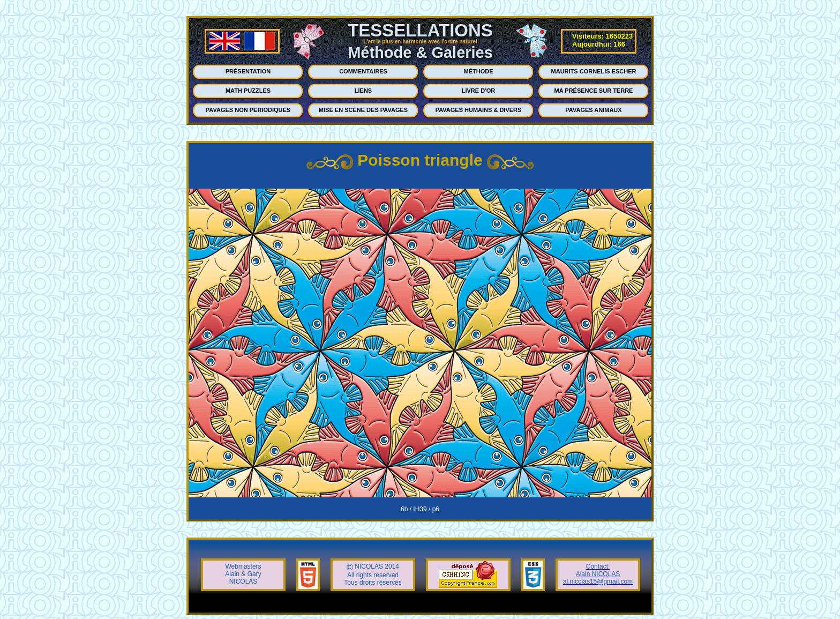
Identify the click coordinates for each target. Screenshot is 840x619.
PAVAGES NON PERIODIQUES (248, 110)
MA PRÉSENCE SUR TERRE (594, 91)
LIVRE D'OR (479, 91)
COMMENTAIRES (363, 71)
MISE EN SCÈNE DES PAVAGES (363, 110)
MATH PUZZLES (248, 91)
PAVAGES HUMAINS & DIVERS (479, 110)
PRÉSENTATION (248, 71)
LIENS (363, 91)
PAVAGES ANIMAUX (593, 110)
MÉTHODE (479, 71)
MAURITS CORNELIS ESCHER (594, 71)
